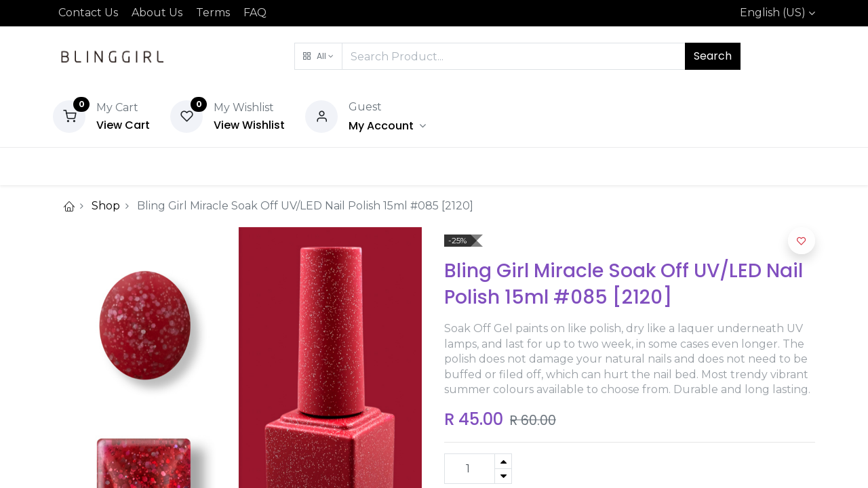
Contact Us (88, 13)
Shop (106, 206)
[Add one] (503, 461)
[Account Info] (387, 126)
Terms (213, 13)
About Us (157, 13)
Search (713, 56)
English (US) (773, 13)
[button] (318, 56)
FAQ (255, 13)
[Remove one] (503, 476)
